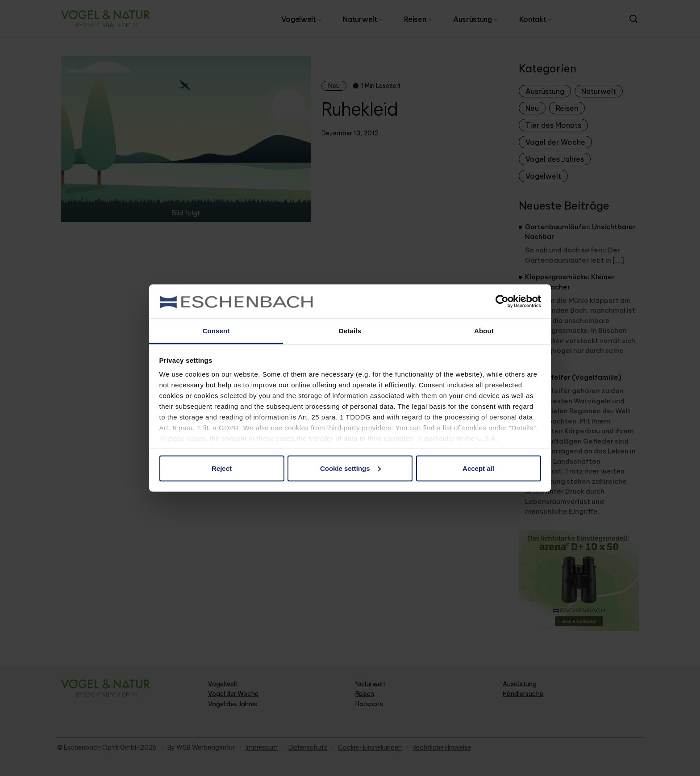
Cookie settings (350, 468)
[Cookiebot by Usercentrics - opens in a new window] (502, 301)
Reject (222, 468)
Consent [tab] (216, 331)
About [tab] (484, 331)
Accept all (478, 468)
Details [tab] (350, 331)
